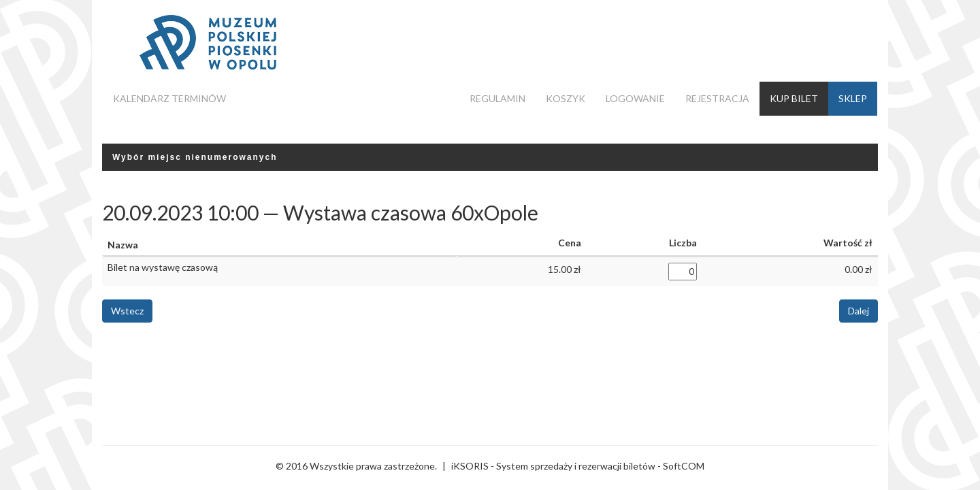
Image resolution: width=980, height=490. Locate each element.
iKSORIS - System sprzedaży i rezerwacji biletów (553, 466)
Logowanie (635, 98)
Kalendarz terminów (169, 98)
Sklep (853, 98)
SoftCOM (684, 466)
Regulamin (497, 98)
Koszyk (566, 98)
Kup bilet (794, 98)
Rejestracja (717, 98)
